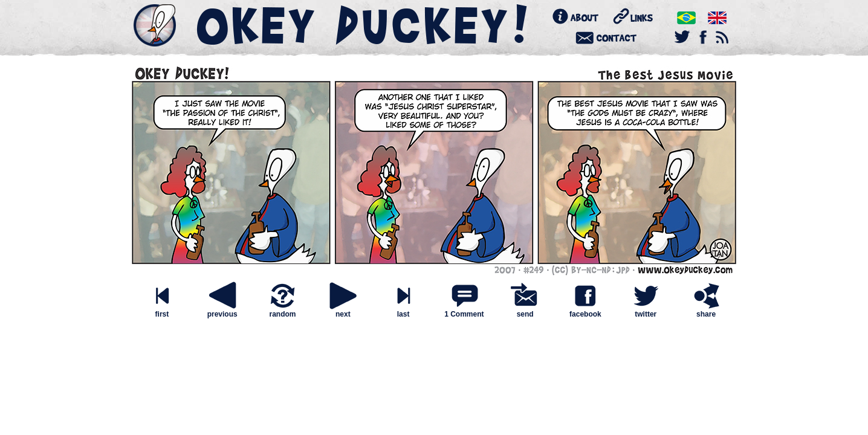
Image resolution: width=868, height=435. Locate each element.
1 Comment (464, 314)
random (282, 311)
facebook (585, 311)
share (706, 311)
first (162, 311)
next (343, 311)
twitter (646, 311)
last (403, 311)
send (525, 311)
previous (222, 311)
